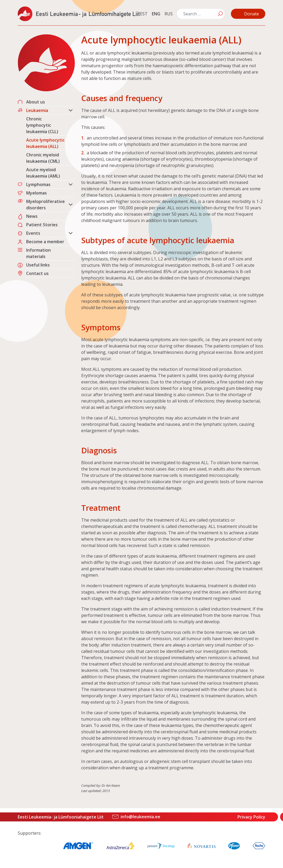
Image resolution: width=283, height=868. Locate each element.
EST (144, 14)
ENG (156, 14)
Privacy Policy (251, 817)
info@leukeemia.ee (140, 817)
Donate (252, 14)
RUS (169, 14)
